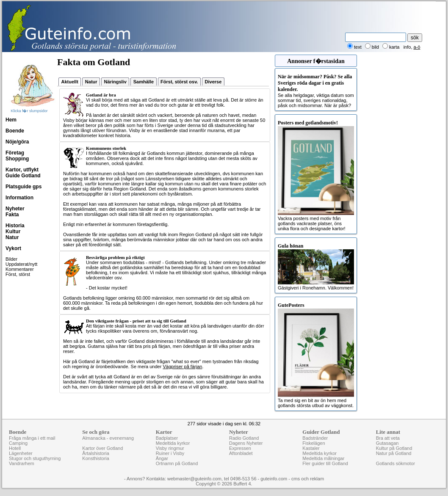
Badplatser (167, 438)
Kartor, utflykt (22, 170)
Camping (18, 443)
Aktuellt (70, 82)
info (407, 47)
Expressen (240, 448)
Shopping (17, 159)
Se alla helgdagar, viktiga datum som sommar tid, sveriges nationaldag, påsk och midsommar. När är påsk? (316, 91)
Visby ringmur (170, 448)
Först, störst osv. (179, 82)
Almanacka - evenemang (108, 438)
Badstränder (315, 438)
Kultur (13, 231)
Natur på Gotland (394, 453)
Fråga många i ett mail (32, 438)
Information (19, 198)
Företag (15, 153)
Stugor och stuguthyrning (35, 458)
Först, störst (18, 274)
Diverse (213, 82)
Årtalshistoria (96, 453)
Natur (12, 237)
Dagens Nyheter (246, 443)
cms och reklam (308, 479)
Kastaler (311, 448)
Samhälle (144, 82)
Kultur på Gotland (394, 448)
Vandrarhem (22, 463)
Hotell (15, 448)
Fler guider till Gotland (325, 463)
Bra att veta (388, 438)
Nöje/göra (17, 142)
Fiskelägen (314, 443)
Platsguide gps (24, 187)
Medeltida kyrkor (173, 443)
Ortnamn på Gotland (177, 463)
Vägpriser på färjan (182, 366)
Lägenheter (21, 453)
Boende (15, 131)
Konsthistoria (96, 458)
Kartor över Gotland (102, 448)
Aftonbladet (241, 453)
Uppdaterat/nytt (21, 264)
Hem (11, 120)
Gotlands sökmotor (395, 463)
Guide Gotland (23, 176)
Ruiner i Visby (170, 453)
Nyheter (15, 209)
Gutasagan (387, 443)
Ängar (162, 458)
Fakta (12, 215)
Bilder (11, 259)
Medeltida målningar (323, 458)
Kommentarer (20, 269)
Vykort (13, 248)
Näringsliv (115, 82)
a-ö (417, 47)
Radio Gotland (244, 438)
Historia (15, 226)
